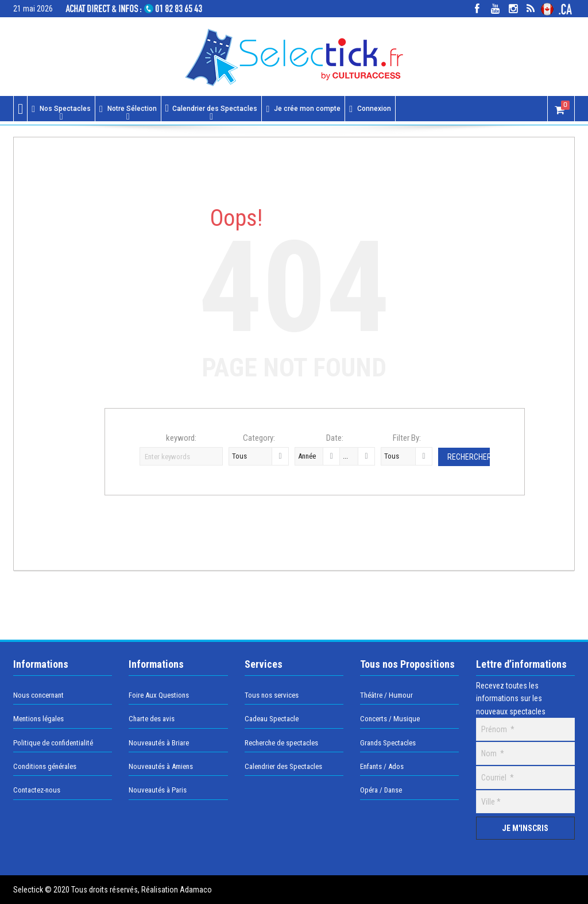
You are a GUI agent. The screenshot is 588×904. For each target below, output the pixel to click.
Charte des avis (152, 719)
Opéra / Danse (381, 790)
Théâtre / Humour (386, 695)
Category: (259, 438)
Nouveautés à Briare (159, 743)
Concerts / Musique (390, 719)
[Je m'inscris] (525, 828)
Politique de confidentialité (53, 743)
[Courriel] (525, 778)
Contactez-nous (37, 790)
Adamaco (195, 890)
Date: (335, 438)
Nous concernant (38, 695)
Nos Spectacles (61, 109)
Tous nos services (272, 695)
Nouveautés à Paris (158, 790)
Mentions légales (38, 719)
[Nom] (525, 753)
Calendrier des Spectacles (212, 108)
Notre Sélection (128, 109)
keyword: (181, 438)
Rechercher (469, 457)
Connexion (370, 109)
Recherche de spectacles (281, 743)
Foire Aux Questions (159, 695)
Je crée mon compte (303, 109)
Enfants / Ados (382, 766)
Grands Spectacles (388, 743)
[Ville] (525, 802)
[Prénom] (525, 729)
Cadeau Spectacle (272, 719)
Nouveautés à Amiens (161, 766)
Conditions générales (45, 766)
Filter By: (407, 438)
